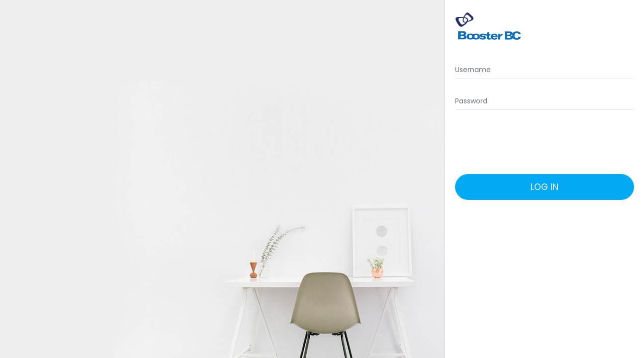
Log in (545, 187)
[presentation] (543, 142)
